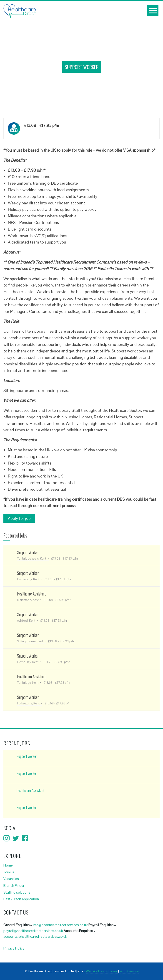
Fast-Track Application (21, 899)
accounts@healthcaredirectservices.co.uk (35, 936)
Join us (9, 872)
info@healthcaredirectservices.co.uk (60, 925)
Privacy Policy (14, 948)
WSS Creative (129, 971)
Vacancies (11, 879)
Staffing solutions (17, 892)
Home (8, 865)
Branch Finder (14, 886)
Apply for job (19, 518)
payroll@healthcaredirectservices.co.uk (33, 931)
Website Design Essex (102, 971)
